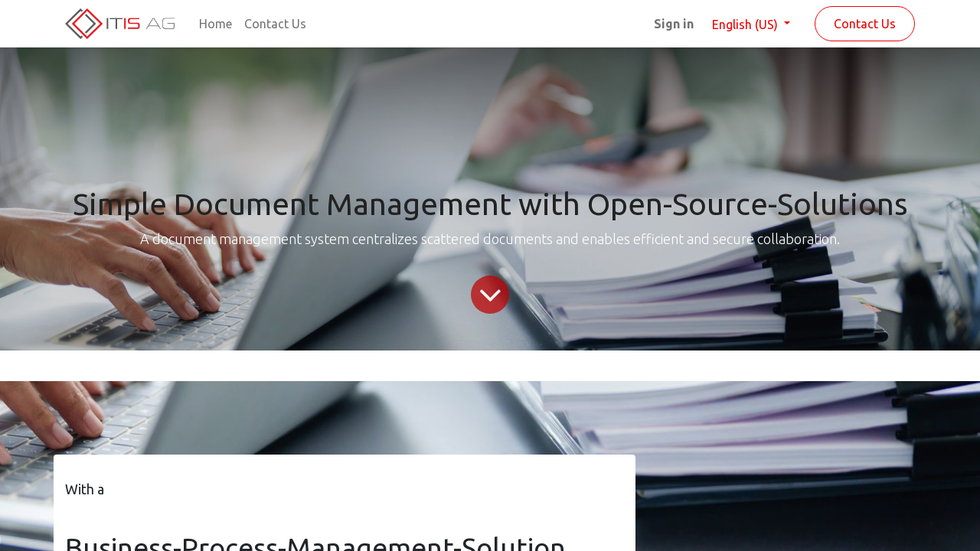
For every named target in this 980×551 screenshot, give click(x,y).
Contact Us (865, 24)
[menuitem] (216, 24)
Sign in (674, 24)
